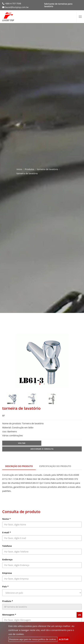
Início (19, 169)
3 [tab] (44, 384)
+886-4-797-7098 (13, 3)
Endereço (7, 559)
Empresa (7, 573)
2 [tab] (40, 384)
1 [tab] (35, 384)
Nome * (6, 519)
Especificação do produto (55, 466)
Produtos (29, 169)
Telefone (7, 546)
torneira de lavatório (47, 169)
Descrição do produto (19, 466)
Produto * (8, 601)
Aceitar (64, 639)
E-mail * (7, 532)
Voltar (22, 443)
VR (79, 615)
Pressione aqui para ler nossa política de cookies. (33, 639)
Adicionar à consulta (42, 449)
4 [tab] (49, 384)
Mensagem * (9, 615)
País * (5, 586)
